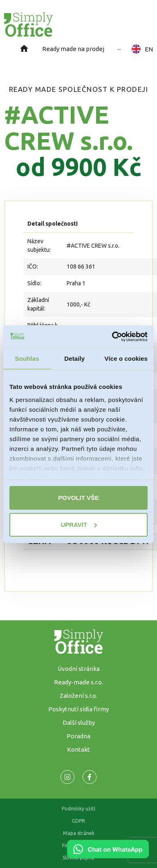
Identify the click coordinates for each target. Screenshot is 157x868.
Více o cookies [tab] (126, 359)
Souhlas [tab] (27, 359)
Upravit (79, 525)
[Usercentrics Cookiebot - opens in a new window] (112, 337)
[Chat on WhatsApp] (108, 855)
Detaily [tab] (74, 359)
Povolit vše (78, 498)
